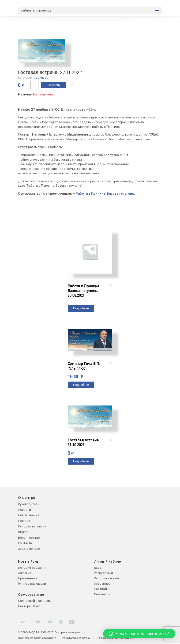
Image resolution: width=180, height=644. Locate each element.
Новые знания (29, 515)
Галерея (24, 521)
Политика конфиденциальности (37, 638)
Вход (98, 568)
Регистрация (104, 573)
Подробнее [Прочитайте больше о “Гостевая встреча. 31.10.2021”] (81, 461)
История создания (32, 568)
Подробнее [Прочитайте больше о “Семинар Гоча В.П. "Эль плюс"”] (81, 385)
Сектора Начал (29, 606)
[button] (72, 85)
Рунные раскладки (32, 584)
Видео (23, 532)
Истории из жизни (32, 526)
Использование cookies (76, 638)
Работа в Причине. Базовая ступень (105, 193)
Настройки (102, 589)
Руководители (29, 504)
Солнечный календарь (35, 601)
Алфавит (25, 573)
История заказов (107, 578)
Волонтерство (29, 538)
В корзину (54, 85)
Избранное (102, 584)
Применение (28, 578)
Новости (24, 510)
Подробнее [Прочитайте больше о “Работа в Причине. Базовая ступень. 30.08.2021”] (81, 309)
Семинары (41, 78)
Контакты (25, 543)
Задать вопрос (29, 549)
